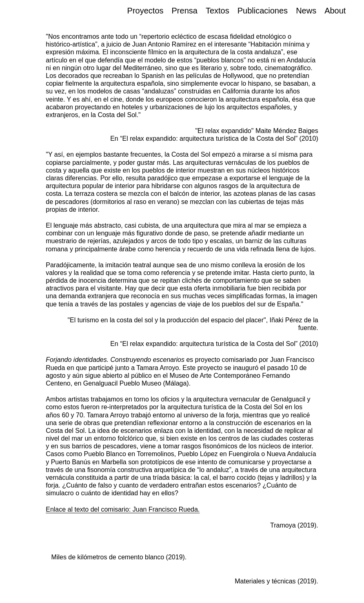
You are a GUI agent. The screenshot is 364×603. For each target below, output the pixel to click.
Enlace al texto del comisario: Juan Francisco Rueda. (123, 509)
